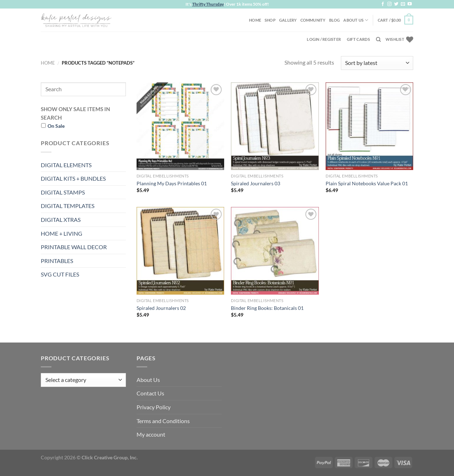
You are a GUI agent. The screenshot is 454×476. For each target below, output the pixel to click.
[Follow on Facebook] (383, 4)
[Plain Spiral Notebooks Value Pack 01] (369, 126)
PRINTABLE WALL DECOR (74, 247)
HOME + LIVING (62, 233)
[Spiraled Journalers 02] (180, 251)
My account (151, 434)
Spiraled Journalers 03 (256, 183)
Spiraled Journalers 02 (161, 308)
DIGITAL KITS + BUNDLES (73, 178)
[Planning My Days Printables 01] (180, 126)
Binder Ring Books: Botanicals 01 (267, 308)
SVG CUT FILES (60, 274)
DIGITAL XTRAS (61, 220)
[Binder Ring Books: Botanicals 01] (275, 251)
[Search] (378, 39)
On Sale (56, 126)
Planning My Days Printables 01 (172, 183)
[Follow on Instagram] (389, 4)
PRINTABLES (57, 261)
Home (255, 20)
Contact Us (150, 393)
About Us (356, 20)
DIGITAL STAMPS (63, 192)
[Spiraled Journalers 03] (275, 126)
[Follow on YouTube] (410, 4)
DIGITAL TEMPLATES (68, 206)
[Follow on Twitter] (396, 4)
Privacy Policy (154, 407)
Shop (270, 20)
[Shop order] (377, 63)
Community (313, 20)
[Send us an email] (403, 4)
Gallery (288, 20)
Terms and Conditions (163, 421)
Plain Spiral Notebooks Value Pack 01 (367, 183)
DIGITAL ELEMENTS (66, 165)
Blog (335, 20)
